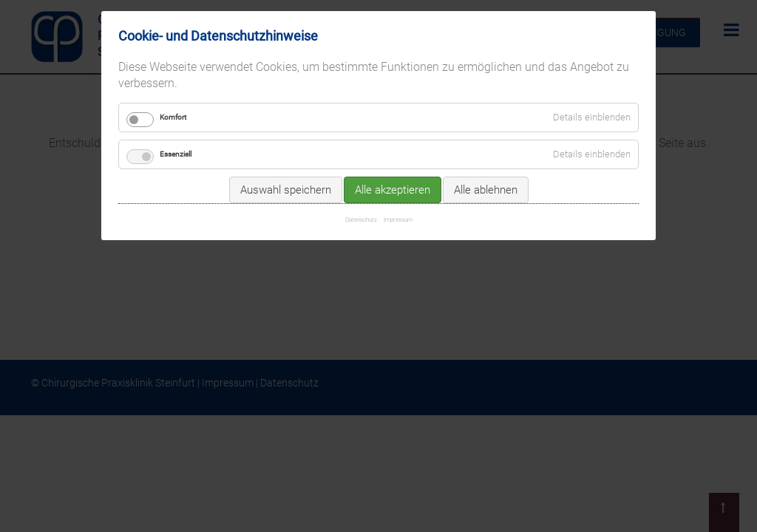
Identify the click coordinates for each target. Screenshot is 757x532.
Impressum (398, 219)
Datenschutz (361, 219)
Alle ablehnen (486, 190)
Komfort (173, 117)
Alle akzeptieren (393, 190)
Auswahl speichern (286, 190)
